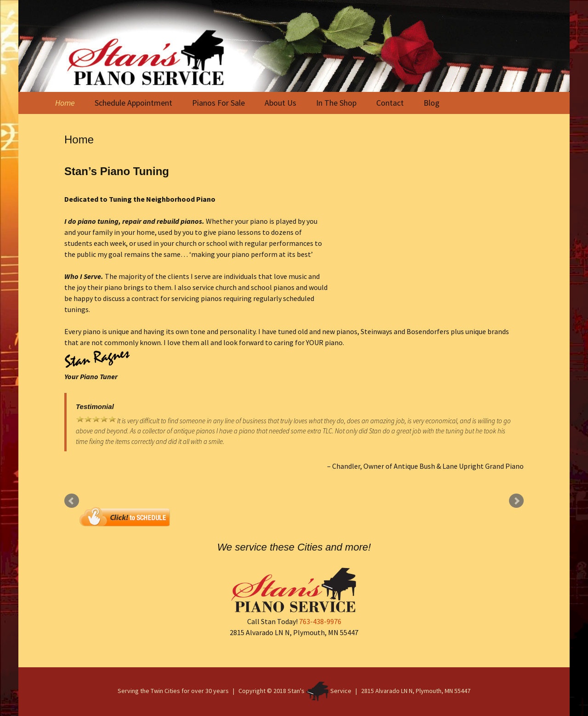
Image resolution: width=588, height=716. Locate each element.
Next (516, 501)
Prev (72, 501)
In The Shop (336, 103)
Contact (390, 103)
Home (65, 103)
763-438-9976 (320, 621)
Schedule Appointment (133, 103)
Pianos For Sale (218, 103)
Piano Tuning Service (426, 249)
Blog (432, 103)
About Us (280, 103)
